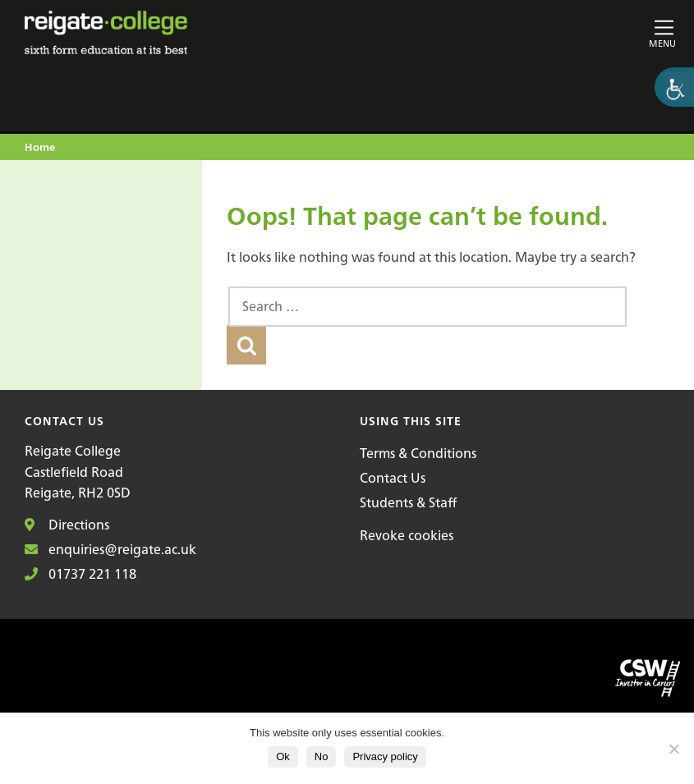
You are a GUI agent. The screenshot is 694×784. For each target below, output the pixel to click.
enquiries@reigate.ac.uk (110, 549)
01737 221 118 (80, 574)
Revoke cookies (407, 535)
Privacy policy (385, 756)
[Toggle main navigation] (570, 32)
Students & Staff (408, 502)
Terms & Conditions (418, 453)
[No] (673, 749)
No (322, 756)
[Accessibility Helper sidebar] (674, 87)
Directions (67, 525)
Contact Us (393, 478)
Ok (283, 756)
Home (40, 148)
